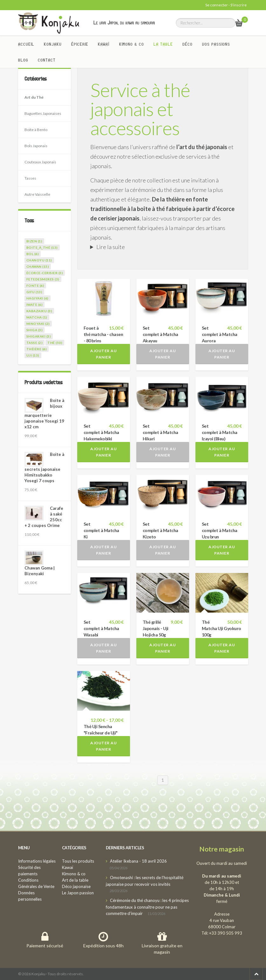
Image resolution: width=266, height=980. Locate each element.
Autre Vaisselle (37, 194)
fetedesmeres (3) (43, 279)
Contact (47, 60)
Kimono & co (132, 44)
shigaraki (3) (39, 336)
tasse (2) (35, 343)
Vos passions (216, 44)
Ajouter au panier (103, 354)
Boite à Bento (36, 130)
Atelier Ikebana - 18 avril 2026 (138, 861)
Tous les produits (78, 861)
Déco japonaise (76, 886)
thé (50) (55, 343)
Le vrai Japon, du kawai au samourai (124, 23)
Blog (23, 60)
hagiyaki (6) (38, 298)
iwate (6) (35, 305)
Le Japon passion (78, 893)
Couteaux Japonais (40, 162)
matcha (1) (37, 317)
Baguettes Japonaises (43, 113)
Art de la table (75, 880)
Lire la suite (111, 247)
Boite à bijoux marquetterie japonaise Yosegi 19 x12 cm (44, 414)
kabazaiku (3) (39, 311)
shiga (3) (35, 330)
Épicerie (80, 44)
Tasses (30, 178)
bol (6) (33, 254)
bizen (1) (34, 241)
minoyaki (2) (38, 324)
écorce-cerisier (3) (45, 273)
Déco (188, 44)
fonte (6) (35, 286)
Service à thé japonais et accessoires (140, 109)
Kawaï (104, 44)
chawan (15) (38, 266)
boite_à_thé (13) (42, 247)
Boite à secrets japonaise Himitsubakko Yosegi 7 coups (44, 467)
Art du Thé (34, 97)
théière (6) (37, 349)
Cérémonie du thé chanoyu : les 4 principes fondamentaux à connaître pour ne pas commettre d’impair (147, 907)
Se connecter (217, 5)
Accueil (26, 44)
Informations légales (37, 861)
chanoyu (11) (39, 260)
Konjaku (53, 44)
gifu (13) (34, 292)
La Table (163, 44)
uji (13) (33, 355)
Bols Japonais (36, 146)
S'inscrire (239, 5)
